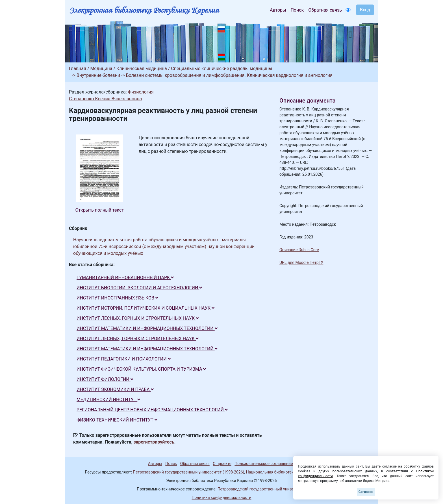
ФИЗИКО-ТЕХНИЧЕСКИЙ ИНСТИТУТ (117, 420)
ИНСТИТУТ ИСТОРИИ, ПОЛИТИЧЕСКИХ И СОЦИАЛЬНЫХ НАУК (146, 308)
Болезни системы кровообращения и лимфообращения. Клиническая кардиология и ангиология (229, 75)
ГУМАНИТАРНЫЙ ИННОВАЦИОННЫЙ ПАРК (125, 278)
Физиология (141, 92)
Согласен (366, 492)
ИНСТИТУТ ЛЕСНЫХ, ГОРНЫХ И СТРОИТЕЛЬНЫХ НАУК (138, 318)
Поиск (297, 10)
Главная (78, 69)
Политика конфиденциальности (221, 498)
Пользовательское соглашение (264, 464)
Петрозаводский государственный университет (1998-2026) (188, 472)
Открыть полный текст (100, 210)
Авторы (278, 10)
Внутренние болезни (98, 75)
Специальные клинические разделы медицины (221, 69)
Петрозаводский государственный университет (262, 489)
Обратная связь (325, 10)
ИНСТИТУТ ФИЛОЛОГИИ (105, 379)
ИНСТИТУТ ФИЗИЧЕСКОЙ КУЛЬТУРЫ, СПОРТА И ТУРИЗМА (141, 369)
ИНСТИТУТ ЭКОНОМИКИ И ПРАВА (115, 389)
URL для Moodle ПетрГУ (301, 262)
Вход (365, 10)
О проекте (222, 464)
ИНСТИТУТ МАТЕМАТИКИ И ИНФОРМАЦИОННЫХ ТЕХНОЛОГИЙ (147, 328)
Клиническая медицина (142, 69)
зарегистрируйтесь (154, 442)
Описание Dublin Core (299, 250)
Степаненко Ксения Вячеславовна (105, 99)
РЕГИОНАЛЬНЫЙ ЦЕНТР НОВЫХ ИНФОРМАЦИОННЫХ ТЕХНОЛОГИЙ (152, 410)
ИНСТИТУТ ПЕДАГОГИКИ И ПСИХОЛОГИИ (124, 359)
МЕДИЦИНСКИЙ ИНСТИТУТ (108, 400)
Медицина (101, 69)
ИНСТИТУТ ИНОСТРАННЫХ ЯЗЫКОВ (117, 298)
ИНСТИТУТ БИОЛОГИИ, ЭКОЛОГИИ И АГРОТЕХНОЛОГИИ (139, 288)
